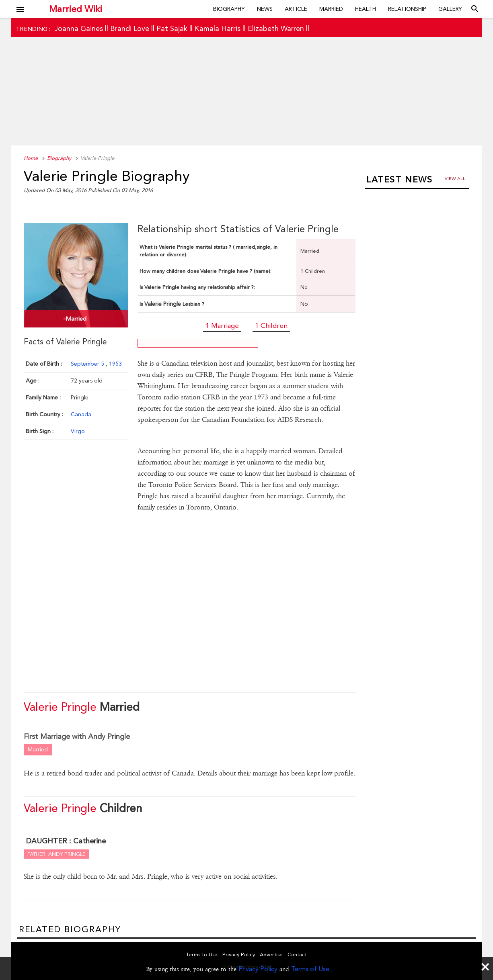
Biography (229, 9)
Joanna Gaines (79, 28)
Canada (81, 414)
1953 (115, 364)
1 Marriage (222, 325)
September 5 (88, 364)
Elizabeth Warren (276, 28)
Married (331, 9)
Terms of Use (310, 969)
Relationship (407, 9)
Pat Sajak (172, 28)
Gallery (450, 9)
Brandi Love (130, 28)
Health (366, 9)
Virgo (78, 431)
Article (296, 9)
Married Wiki (76, 9)
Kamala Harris (218, 28)
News (265, 9)
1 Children (271, 325)
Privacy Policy (258, 969)
